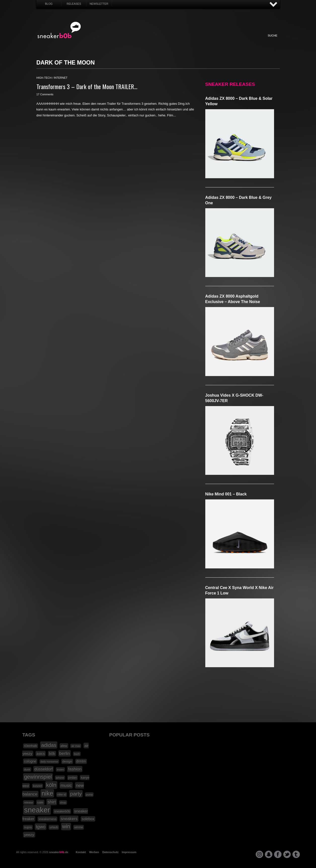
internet (61, 78)
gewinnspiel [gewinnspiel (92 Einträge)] (38, 777)
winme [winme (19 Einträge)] (79, 827)
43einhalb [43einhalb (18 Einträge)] (31, 746)
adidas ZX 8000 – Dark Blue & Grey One (239, 200)
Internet (159, 41)
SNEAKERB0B (59, 30)
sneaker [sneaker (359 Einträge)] (37, 810)
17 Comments (45, 94)
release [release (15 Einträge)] (29, 802)
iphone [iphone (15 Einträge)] (60, 778)
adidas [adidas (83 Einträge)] (49, 745)
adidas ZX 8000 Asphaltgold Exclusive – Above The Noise (233, 299)
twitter (287, 854)
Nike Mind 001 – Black (226, 494)
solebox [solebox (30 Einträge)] (88, 819)
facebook (278, 854)
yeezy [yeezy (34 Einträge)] (29, 835)
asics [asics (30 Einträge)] (41, 754)
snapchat (269, 854)
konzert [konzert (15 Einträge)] (37, 786)
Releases (74, 4)
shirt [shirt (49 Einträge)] (52, 802)
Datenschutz (110, 852)
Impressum (129, 852)
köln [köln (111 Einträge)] (51, 785)
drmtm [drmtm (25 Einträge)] (81, 761)
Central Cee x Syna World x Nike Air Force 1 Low (240, 590)
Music (172, 41)
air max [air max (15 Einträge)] (76, 746)
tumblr (296, 854)
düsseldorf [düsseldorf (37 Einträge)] (43, 769)
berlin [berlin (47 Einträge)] (65, 753)
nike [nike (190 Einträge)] (47, 793)
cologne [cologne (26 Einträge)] (30, 761)
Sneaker (104, 41)
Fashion (118, 41)
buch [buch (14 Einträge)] (77, 754)
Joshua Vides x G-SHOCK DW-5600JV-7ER (234, 398)
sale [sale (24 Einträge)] (40, 802)
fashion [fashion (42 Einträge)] (75, 769)
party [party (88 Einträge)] (76, 794)
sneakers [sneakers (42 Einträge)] (69, 819)
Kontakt (81, 852)
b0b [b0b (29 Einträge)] (52, 754)
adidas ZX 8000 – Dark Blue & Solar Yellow (239, 101)
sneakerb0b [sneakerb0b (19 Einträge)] (62, 811)
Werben (94, 852)
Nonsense (227, 41)
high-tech (44, 78)
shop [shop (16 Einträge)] (63, 802)
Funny (213, 41)
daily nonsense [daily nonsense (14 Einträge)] (49, 762)
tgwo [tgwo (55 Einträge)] (41, 827)
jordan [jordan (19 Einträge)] (72, 778)
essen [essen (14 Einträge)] (60, 769)
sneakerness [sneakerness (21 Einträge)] (48, 819)
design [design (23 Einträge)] (67, 761)
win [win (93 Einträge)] (66, 827)
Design (186, 41)
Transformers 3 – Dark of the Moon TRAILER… (87, 86)
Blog (49, 4)
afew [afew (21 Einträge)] (64, 746)
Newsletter (99, 4)
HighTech (200, 41)
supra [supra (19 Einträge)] (28, 827)
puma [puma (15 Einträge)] (89, 795)
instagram (259, 854)
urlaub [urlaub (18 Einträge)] (54, 827)
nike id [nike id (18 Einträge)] (62, 795)
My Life (131, 41)
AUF (274, 5)
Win (145, 41)
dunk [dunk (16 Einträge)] (27, 769)
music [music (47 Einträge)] (66, 785)
